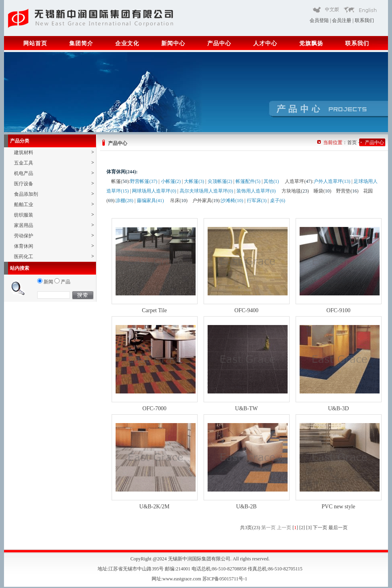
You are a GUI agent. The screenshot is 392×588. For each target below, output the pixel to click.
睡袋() (322, 191)
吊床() (179, 201)
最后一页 (338, 528)
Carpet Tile (155, 310)
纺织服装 (54, 215)
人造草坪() (298, 181)
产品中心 (219, 43)
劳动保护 (54, 236)
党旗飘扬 (311, 43)
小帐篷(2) (171, 181)
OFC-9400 (246, 310)
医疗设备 (54, 184)
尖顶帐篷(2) (220, 181)
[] (295, 528)
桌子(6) (278, 201)
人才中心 (265, 43)
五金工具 (54, 163)
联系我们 (364, 20)
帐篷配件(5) (248, 181)
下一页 (320, 528)
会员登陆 (319, 20)
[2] (302, 528)
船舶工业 (54, 204)
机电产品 (54, 173)
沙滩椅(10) (232, 201)
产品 (62, 282)
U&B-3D (338, 408)
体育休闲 (54, 246)
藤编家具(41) (150, 201)
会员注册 (342, 20)
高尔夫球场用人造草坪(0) (206, 191)
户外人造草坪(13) (332, 181)
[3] (309, 528)
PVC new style (338, 507)
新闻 (45, 282)
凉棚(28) (124, 201)
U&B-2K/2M (154, 507)
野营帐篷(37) (144, 181)
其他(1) (271, 181)
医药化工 (54, 256)
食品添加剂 (54, 194)
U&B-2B (246, 507)
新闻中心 (173, 43)
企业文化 (127, 43)
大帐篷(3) (194, 181)
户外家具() (206, 201)
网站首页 (35, 43)
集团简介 (81, 43)
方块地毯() (295, 191)
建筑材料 (54, 152)
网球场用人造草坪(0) (154, 191)
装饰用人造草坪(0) (256, 191)
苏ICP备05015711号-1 (225, 579)
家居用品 (54, 225)
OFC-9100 (338, 310)
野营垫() (347, 191)
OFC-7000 (154, 408)
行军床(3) (257, 201)
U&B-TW (247, 408)
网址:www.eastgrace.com (177, 579)
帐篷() (120, 181)
